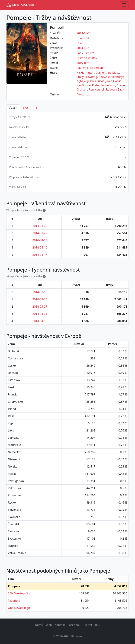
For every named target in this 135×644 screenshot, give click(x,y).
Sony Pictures (86, 53)
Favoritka (14, 601)
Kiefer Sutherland (104, 85)
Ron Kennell (97, 89)
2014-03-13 (40, 292)
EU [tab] (36, 108)
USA (79, 43)
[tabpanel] (67, 152)
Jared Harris (113, 81)
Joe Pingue (84, 85)
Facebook (74, 625)
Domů (39, 625)
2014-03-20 (84, 33)
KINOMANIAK (20, 5)
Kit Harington (86, 73)
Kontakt (60, 625)
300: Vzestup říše (19, 593)
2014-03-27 (40, 233)
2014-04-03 (40, 240)
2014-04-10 (40, 247)
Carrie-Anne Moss (107, 73)
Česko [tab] (13, 108)
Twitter (88, 625)
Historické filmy (87, 58)
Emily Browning (87, 77)
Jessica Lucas (96, 81)
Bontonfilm (84, 38)
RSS (98, 625)
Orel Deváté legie (19, 608)
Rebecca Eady (115, 89)
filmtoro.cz (84, 94)
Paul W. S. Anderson (90, 68)
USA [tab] (26, 108)
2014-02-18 (84, 48)
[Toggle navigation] (124, 5)
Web (49, 625)
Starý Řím (83, 63)
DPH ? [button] (26, 117)
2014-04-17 (40, 255)
